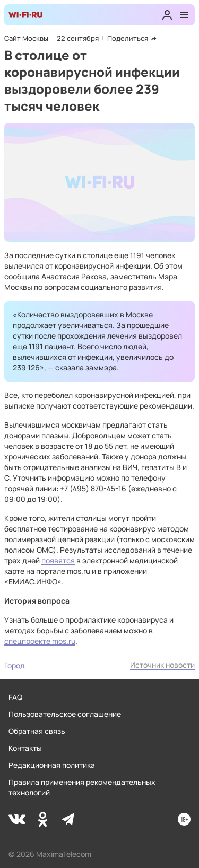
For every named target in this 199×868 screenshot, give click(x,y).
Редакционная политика (52, 765)
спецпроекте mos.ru (40, 641)
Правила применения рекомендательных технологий (82, 787)
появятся (58, 560)
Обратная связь (37, 731)
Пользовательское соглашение (65, 714)
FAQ (15, 697)
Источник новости (162, 665)
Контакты (25, 748)
